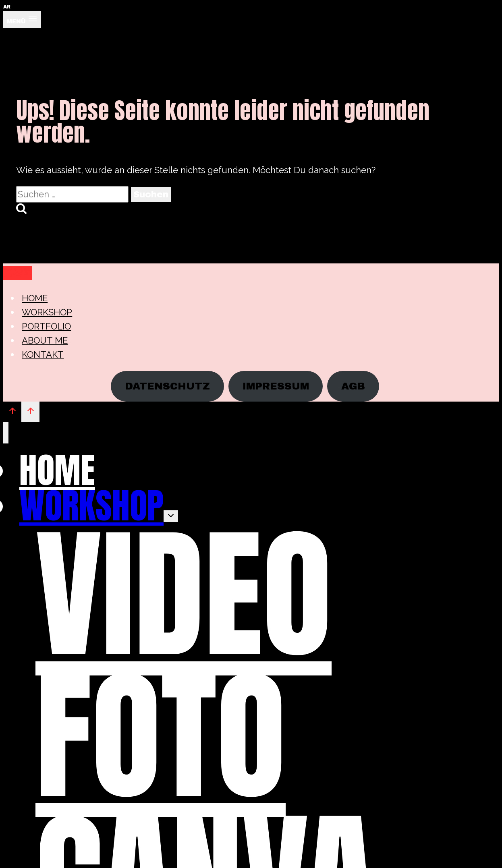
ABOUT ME (45, 340)
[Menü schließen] (6, 433)
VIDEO (184, 594)
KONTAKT (43, 354)
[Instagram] (8, 273)
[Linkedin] (27, 273)
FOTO (161, 736)
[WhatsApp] (18, 273)
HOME (35, 298)
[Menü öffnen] (22, 19)
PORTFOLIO (46, 326)
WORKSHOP (47, 312)
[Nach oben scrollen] (12, 412)
